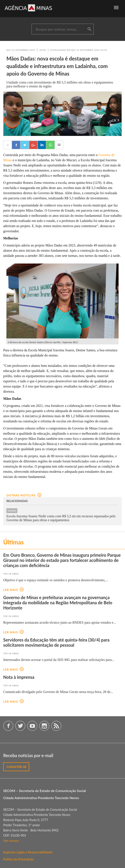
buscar (89, 29)
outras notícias (24, 495)
